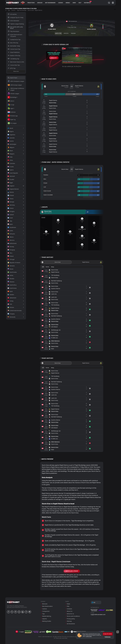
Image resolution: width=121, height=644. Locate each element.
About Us (70, 611)
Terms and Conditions (73, 616)
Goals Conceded (48, 195)
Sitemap (69, 621)
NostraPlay (87, 3)
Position (46, 175)
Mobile (68, 3)
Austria (13, 10)
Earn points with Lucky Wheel (15, 28)
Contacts (69, 609)
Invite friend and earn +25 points (15, 35)
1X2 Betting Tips (14, 59)
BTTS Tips (12, 68)
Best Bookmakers (50, 3)
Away (53, 267)
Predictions (31, 3)
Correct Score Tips (14, 49)
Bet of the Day (13, 43)
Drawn (45, 183)
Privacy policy (71, 619)
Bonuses (40, 3)
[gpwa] (28, 632)
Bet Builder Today (14, 46)
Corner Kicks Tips (14, 65)
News (74, 3)
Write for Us (70, 614)
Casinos (61, 3)
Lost (45, 187)
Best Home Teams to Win (16, 62)
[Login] (113, 3)
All (43, 267)
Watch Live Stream (72, 571)
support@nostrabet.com (98, 614)
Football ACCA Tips (14, 40)
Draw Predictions (14, 52)
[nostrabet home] (13, 602)
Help (80, 3)
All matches (12, 14)
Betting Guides (47, 621)
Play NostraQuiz (14, 31)
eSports (45, 619)
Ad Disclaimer (71, 624)
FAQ (68, 606)
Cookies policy (89, 636)
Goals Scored (47, 191)
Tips (9, 10)
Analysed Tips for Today (16, 17)
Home (47, 267)
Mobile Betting (47, 616)
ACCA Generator (14, 21)
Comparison (46, 611)
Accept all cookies (108, 634)
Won (45, 179)
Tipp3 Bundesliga (22, 10)
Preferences (108, 637)
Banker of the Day (14, 56)
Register (54, 58)
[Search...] (109, 3)
